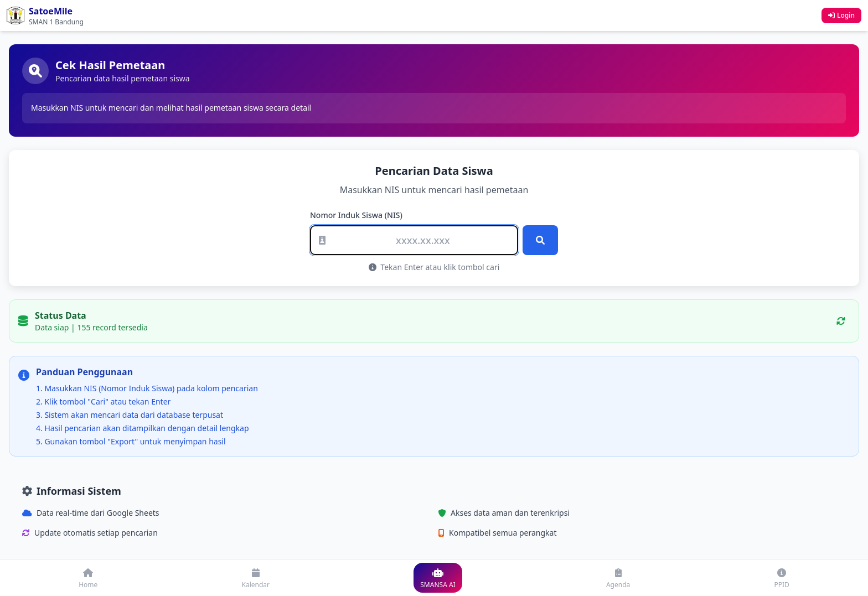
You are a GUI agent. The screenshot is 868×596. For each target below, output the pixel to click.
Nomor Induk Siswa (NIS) (356, 215)
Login (841, 15)
